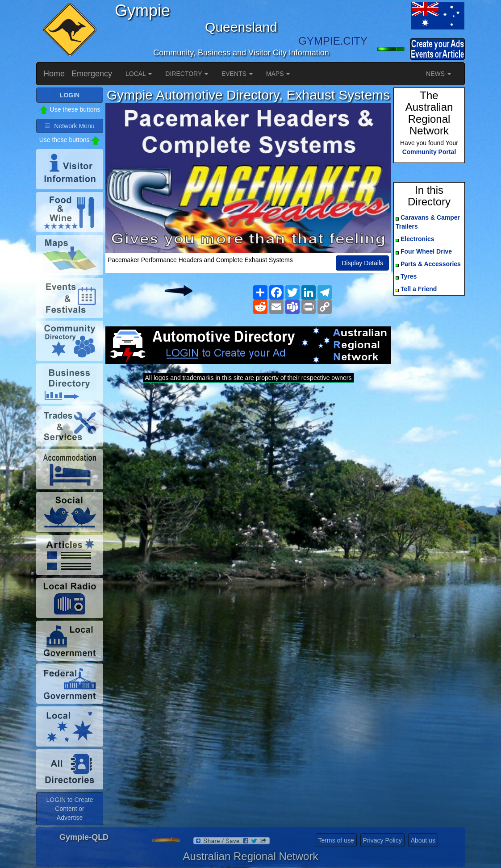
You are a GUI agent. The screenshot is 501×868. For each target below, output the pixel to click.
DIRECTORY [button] (187, 74)
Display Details (362, 263)
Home (54, 74)
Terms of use (336, 840)
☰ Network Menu (69, 126)
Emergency (92, 74)
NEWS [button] (438, 74)
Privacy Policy (382, 840)
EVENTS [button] (237, 74)
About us (423, 840)
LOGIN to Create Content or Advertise (69, 809)
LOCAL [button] (139, 74)
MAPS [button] (278, 74)
